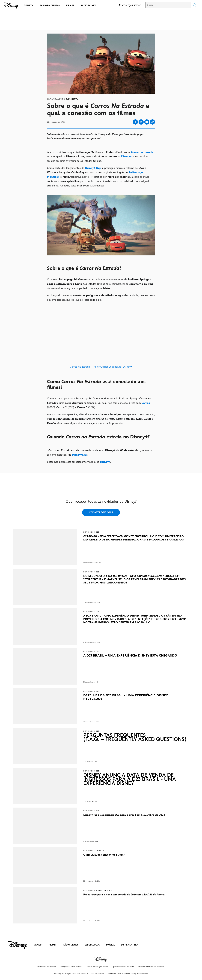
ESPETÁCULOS (92, 945)
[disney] (18, 945)
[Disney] (11, 6)
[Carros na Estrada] (142, 152)
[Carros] (146, 403)
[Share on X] (141, 122)
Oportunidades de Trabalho (123, 967)
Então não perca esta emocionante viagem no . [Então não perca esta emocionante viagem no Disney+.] (79, 462)
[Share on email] (147, 122)
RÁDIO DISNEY (71, 945)
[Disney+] (126, 157)
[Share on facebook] (135, 122)
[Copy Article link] (152, 122)
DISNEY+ (38, 945)
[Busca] (168, 5)
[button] (133, 5)
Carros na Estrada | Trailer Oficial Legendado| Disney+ (101, 367)
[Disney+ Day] (93, 168)
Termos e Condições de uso (97, 967)
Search (194, 5)
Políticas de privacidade (47, 967)
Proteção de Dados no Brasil (71, 967)
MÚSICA (110, 945)
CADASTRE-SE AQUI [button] (101, 513)
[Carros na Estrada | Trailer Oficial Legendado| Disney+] (101, 339)
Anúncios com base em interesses (151, 967)
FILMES (53, 945)
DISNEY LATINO (129, 945)
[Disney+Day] (79, 455)
